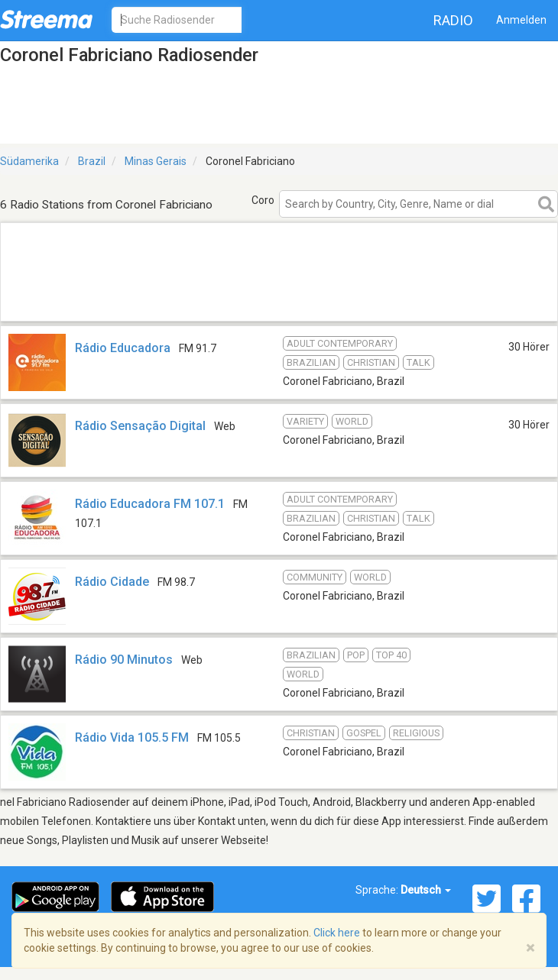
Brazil (92, 161)
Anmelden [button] (521, 20)
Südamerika (29, 161)
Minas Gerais (156, 161)
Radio (453, 20)
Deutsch (426, 890)
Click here (337, 933)
